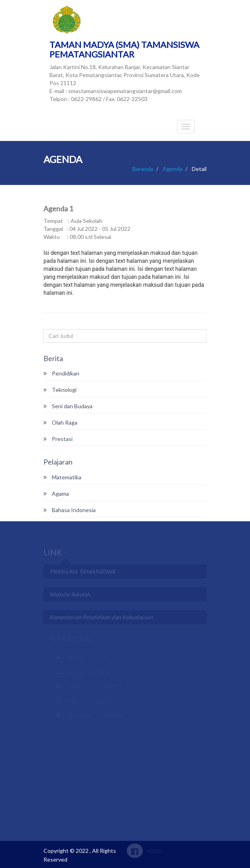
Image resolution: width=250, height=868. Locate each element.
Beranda (143, 169)
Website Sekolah (70, 595)
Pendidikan (61, 373)
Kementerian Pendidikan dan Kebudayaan (101, 618)
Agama (56, 494)
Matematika (62, 477)
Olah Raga (60, 422)
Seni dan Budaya (68, 406)
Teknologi (60, 390)
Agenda (172, 169)
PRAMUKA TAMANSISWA (83, 572)
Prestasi (58, 439)
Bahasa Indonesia (70, 510)
